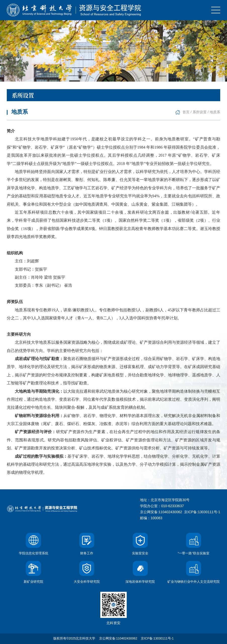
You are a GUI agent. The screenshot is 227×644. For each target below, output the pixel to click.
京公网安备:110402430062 (118, 638)
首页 (186, 112)
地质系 (215, 112)
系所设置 (200, 112)
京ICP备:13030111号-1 (202, 512)
